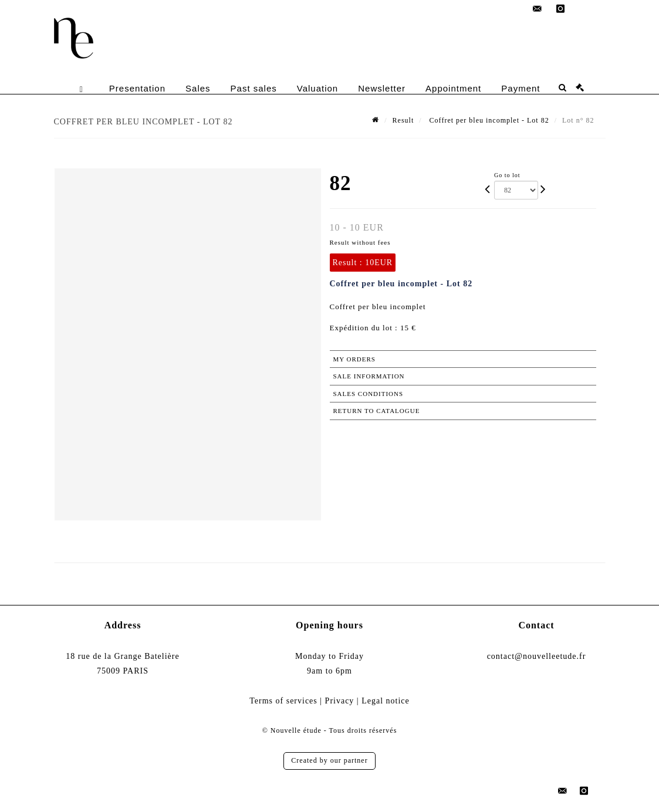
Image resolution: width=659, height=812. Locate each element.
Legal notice (386, 701)
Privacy (340, 701)
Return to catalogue (377, 411)
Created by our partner (329, 760)
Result (403, 120)
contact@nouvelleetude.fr (537, 656)
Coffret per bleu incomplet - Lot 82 (488, 120)
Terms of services (283, 701)
